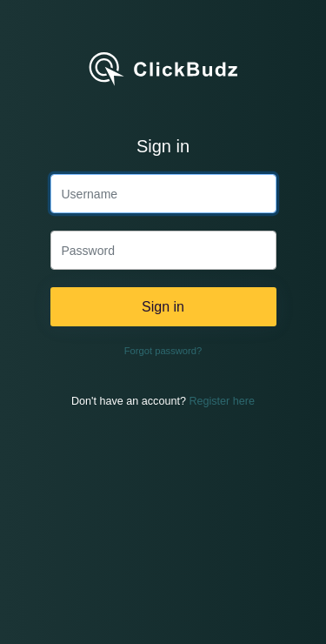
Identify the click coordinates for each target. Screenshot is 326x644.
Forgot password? (163, 351)
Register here (222, 401)
